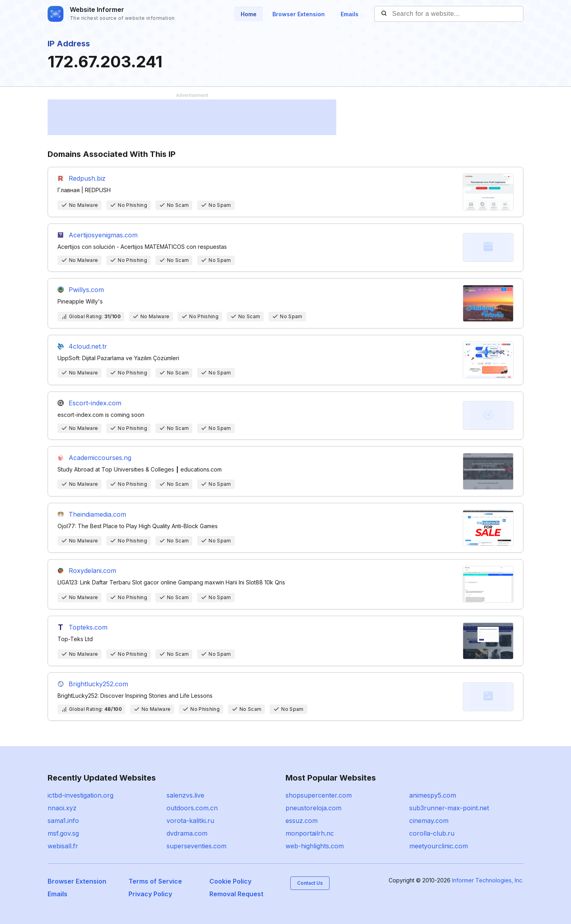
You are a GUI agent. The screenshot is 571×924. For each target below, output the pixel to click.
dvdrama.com (187, 833)
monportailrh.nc (310, 833)
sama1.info (63, 821)
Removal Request (236, 894)
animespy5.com (433, 795)
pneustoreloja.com (313, 808)
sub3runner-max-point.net (449, 808)
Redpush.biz (87, 178)
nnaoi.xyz (62, 808)
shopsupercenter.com (319, 795)
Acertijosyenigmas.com (103, 235)
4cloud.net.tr (88, 346)
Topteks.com (88, 627)
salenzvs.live (185, 795)
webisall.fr (63, 846)
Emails (350, 14)
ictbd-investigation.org (80, 795)
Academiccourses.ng (100, 458)
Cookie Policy (230, 881)
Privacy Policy (150, 894)
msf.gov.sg (63, 833)
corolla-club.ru (432, 833)
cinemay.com (429, 821)
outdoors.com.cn (192, 808)
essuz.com (302, 821)
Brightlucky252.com (98, 684)
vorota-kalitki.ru (190, 821)
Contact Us (310, 883)
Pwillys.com (86, 290)
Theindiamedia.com (97, 514)
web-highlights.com (315, 846)
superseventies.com (196, 846)
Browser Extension (299, 14)
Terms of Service (155, 881)
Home (249, 14)
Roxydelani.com (92, 571)
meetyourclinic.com (439, 846)
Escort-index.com (95, 403)
